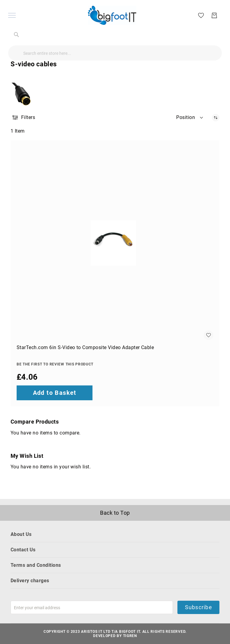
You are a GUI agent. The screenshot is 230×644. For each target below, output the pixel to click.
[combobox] (115, 53)
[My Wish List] (199, 15)
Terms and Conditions (36, 565)
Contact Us (23, 550)
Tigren (130, 636)
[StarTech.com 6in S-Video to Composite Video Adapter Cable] (115, 243)
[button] (190, 117)
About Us (21, 534)
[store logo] (112, 15)
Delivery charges (30, 581)
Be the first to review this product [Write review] (55, 364)
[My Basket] (212, 15)
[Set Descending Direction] (216, 118)
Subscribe (198, 607)
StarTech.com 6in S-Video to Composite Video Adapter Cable (85, 347)
